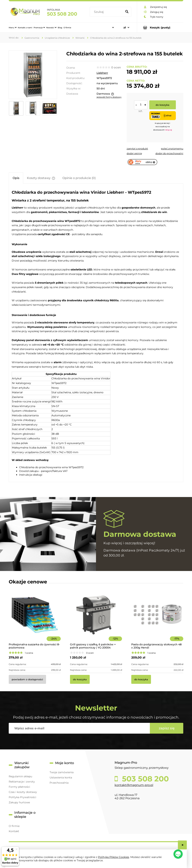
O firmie (14, 826)
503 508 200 (62, 14)
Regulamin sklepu (20, 776)
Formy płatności (19, 787)
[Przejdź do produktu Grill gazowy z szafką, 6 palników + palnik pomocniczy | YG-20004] (96, 620)
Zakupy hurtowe (19, 802)
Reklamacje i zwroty (22, 782)
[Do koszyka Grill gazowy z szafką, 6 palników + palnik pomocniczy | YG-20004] (80, 679)
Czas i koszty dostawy (23, 792)
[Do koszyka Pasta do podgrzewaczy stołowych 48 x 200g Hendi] (141, 679)
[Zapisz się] (167, 728)
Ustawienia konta (61, 777)
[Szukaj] (127, 12)
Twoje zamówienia (62, 772)
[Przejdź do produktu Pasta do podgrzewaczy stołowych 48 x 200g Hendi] (157, 620)
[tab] (16, 178)
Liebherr (102, 73)
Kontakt (14, 831)
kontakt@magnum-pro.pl (134, 785)
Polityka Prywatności (22, 797)
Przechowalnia (59, 783)
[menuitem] (13, 28)
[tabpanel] (96, 333)
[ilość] (141, 105)
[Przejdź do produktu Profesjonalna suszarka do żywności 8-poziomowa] (35, 620)
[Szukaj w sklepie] (107, 12)
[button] (137, 149)
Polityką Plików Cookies (114, 857)
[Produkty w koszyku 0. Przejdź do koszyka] (160, 27)
